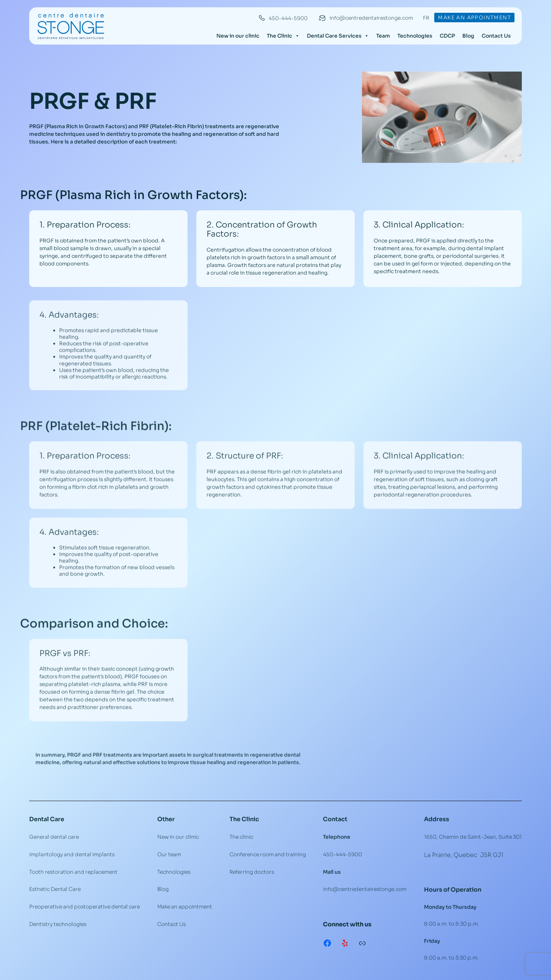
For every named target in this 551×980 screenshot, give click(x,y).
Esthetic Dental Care (55, 889)
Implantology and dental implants (72, 854)
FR (426, 18)
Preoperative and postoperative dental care (84, 907)
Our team (169, 854)
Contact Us (496, 36)
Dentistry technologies (58, 924)
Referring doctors (252, 872)
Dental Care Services (338, 36)
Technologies (415, 36)
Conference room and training (268, 854)
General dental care (54, 837)
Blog (468, 36)
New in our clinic (238, 36)
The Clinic (283, 36)
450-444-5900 (288, 18)
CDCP (447, 36)
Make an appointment (474, 18)
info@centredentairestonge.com (371, 18)
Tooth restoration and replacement (73, 872)
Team (383, 36)
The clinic (241, 837)
